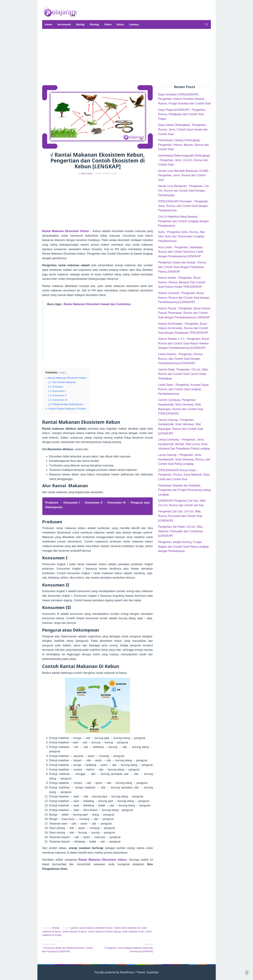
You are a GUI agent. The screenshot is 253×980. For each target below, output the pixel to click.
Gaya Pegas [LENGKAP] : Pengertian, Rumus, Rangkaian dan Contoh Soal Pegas (182, 114)
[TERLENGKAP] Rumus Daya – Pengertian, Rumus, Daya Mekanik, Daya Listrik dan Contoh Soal (184, 475)
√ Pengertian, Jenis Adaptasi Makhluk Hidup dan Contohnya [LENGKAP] (126, 948)
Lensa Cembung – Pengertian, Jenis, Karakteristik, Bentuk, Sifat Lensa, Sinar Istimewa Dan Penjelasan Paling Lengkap (184, 444)
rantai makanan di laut (133, 931)
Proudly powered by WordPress (114, 972)
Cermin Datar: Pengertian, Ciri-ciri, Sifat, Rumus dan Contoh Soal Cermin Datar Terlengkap (183, 374)
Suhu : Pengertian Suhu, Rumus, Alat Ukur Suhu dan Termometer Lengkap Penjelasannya (181, 236)
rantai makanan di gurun (74, 931)
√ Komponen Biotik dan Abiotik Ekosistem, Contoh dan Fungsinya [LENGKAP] (69, 948)
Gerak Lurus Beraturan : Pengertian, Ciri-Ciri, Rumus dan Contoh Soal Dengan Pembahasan (184, 191)
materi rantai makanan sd (127, 928)
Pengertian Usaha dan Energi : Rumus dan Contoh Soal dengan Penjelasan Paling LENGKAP (182, 267)
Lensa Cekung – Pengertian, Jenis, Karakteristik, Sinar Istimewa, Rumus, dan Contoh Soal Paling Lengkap (184, 459)
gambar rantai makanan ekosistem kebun (92, 928)
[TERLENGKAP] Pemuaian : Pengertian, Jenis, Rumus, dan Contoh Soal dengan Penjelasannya (183, 206)
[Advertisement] (126, 57)
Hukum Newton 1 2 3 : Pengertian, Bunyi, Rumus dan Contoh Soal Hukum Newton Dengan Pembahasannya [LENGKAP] (184, 343)
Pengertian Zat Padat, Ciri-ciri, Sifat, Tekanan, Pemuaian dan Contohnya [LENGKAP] (181, 531)
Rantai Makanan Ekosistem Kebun (102, 860)
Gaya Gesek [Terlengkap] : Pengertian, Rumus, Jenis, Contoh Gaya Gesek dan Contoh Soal (183, 129)
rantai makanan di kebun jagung (104, 931)
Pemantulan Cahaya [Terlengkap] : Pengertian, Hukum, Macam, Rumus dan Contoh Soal (184, 145)
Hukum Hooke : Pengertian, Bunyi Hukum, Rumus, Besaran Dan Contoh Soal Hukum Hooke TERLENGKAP (182, 282)
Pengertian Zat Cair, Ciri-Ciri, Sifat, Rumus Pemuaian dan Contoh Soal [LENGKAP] (180, 516)
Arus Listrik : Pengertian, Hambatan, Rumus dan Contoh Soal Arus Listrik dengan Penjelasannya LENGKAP (181, 252)
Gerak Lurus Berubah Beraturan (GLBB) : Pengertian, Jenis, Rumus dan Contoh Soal (184, 175)
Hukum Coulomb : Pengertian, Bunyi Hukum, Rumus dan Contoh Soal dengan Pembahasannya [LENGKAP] (184, 298)
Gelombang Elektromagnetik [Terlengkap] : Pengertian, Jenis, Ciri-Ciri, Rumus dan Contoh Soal (184, 160)
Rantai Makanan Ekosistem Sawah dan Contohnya (97, 304)
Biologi (56, 928)
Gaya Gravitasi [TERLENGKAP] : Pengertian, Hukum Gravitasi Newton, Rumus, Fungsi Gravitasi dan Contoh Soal (184, 99)
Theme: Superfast (147, 972)
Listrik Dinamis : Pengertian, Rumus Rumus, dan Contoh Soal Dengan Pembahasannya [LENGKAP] (180, 359)
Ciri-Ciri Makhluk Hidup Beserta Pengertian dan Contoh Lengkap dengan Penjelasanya (183, 221)
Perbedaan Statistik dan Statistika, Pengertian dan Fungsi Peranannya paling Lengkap (184, 490)
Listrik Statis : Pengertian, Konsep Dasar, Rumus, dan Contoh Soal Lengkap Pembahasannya (184, 389)
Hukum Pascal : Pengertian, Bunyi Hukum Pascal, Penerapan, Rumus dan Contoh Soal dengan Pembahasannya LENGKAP (184, 313)
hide (63, 373)
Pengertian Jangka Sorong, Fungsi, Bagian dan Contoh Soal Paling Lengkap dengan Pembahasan (183, 547)
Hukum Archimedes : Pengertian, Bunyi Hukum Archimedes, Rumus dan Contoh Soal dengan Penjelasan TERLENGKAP (183, 328)
